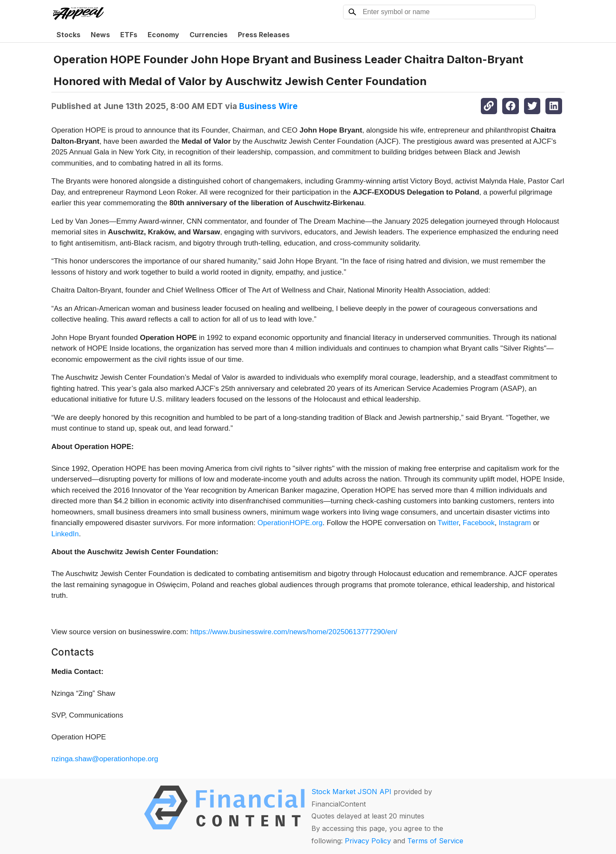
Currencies (209, 35)
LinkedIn (65, 534)
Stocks (68, 35)
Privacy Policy (368, 841)
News (100, 35)
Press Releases (264, 35)
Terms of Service (435, 841)
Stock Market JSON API (351, 792)
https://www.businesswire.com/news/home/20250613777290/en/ (294, 632)
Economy (163, 35)
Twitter (448, 523)
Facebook (479, 523)
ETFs (129, 35)
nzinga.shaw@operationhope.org (105, 759)
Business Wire (268, 106)
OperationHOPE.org (290, 523)
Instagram (515, 523)
